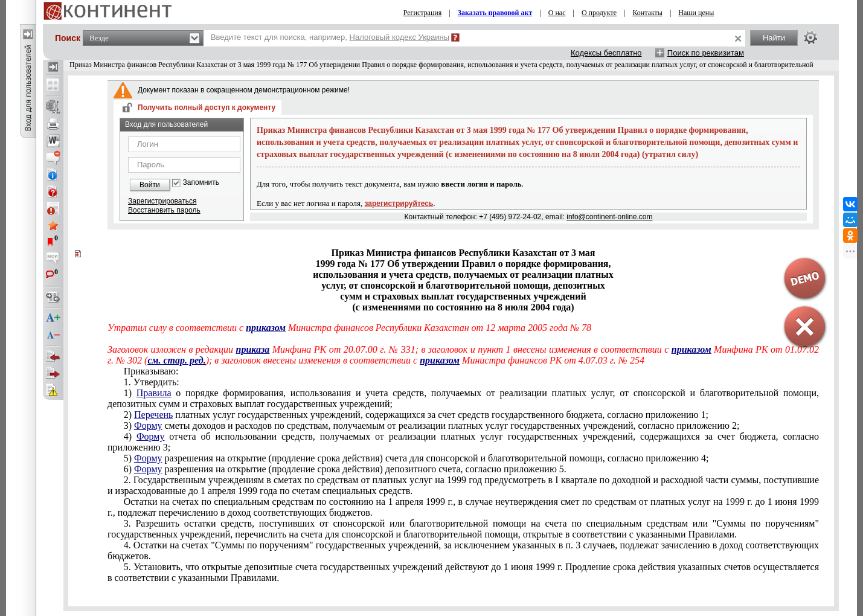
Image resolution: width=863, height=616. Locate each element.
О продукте (599, 13)
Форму (148, 425)
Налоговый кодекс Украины (400, 37)
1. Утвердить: (152, 382)
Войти (150, 185)
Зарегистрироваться (162, 201)
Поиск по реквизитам (706, 53)
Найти (774, 38)
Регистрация (423, 13)
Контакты (647, 13)
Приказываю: (151, 371)
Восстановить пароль (164, 210)
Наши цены (696, 13)
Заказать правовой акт (495, 13)
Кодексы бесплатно (606, 53)
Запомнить (201, 183)
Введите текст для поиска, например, (330, 37)
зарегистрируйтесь (399, 204)
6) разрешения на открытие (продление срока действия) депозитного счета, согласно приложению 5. (345, 469)
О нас (557, 13)
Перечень (153, 415)
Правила (154, 393)
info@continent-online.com (609, 217)
